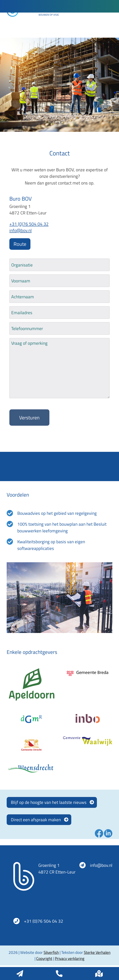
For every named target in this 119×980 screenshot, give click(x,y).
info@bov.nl (21, 230)
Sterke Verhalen (97, 952)
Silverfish (51, 952)
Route (20, 244)
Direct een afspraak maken (36, 820)
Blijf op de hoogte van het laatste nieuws (49, 802)
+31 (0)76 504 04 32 (29, 224)
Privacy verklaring (70, 958)
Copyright (44, 958)
